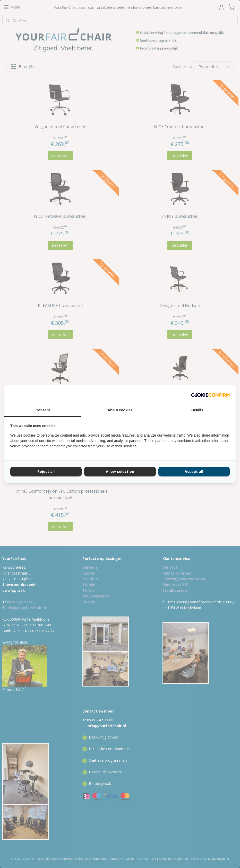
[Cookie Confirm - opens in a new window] (210, 395)
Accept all (194, 471)
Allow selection (120, 471)
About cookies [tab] (120, 410)
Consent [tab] (43, 410)
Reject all (46, 471)
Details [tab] (197, 410)
